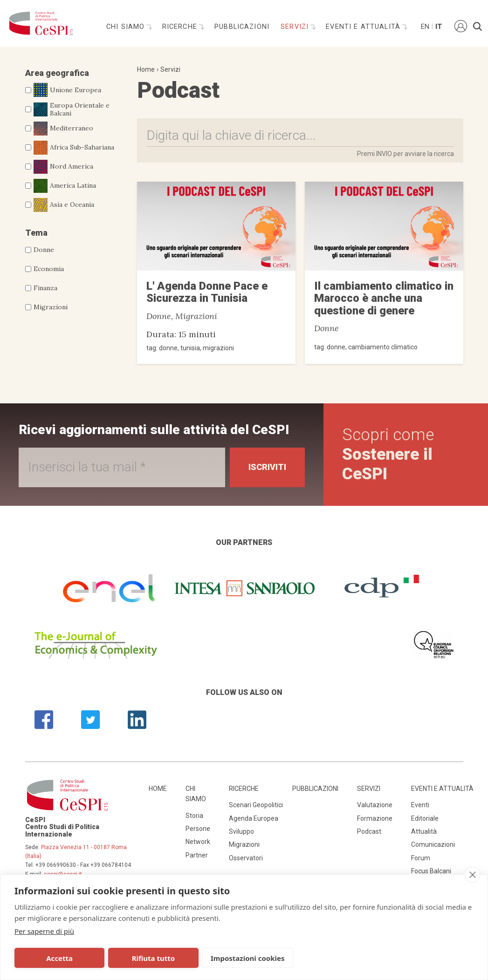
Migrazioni (51, 307)
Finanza (45, 288)
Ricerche (181, 27)
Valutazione (375, 805)
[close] (472, 875)
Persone (198, 829)
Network (198, 842)
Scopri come (388, 454)
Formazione (375, 818)
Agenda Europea (254, 818)
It (439, 27)
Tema (36, 233)
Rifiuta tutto (153, 958)
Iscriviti (267, 467)
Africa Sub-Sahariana (74, 148)
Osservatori (246, 858)
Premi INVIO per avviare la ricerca (406, 154)
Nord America (63, 167)
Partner (197, 855)
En (425, 27)
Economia (49, 269)
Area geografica (57, 73)
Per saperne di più (44, 931)
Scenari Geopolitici (256, 805)
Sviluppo (241, 831)
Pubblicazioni (242, 27)
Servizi (296, 27)
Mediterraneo (63, 129)
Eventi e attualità (364, 27)
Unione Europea (67, 90)
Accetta (59, 958)
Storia (194, 816)
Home (146, 69)
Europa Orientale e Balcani (72, 109)
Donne (44, 250)
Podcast (369, 831)
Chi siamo (127, 27)
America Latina (65, 186)
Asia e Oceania (64, 205)
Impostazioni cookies (248, 958)
